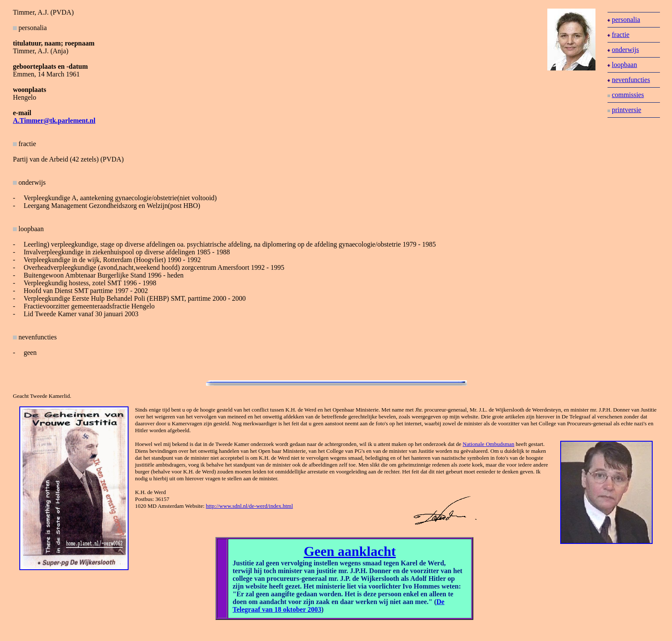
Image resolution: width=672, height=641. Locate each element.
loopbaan (622, 65)
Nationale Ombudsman (488, 444)
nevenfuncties (629, 80)
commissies (626, 95)
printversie (624, 110)
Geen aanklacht (350, 551)
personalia (624, 20)
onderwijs (623, 50)
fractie (25, 144)
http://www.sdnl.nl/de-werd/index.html (249, 506)
